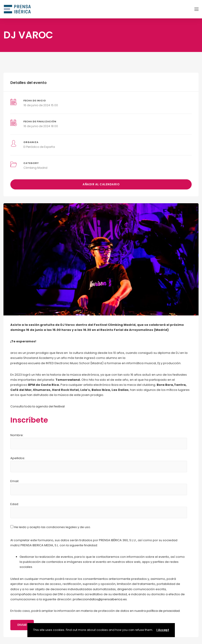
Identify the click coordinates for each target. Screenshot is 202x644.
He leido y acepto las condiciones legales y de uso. (51, 527)
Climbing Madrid (35, 168)
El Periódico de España (39, 147)
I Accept (163, 630)
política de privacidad (163, 611)
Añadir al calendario (101, 184)
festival (59, 406)
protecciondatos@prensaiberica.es (100, 599)
